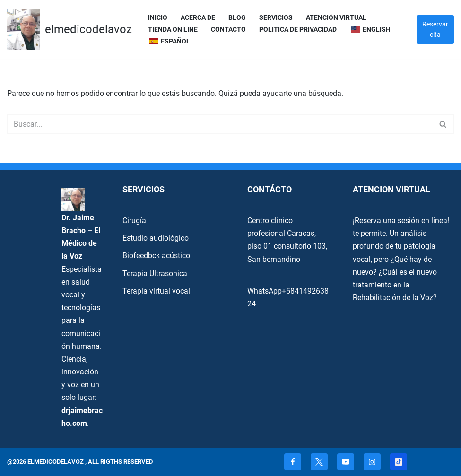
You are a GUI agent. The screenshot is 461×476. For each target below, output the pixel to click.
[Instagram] (372, 462)
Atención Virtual (336, 18)
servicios (276, 18)
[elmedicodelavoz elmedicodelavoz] (70, 29)
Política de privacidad (298, 30)
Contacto (228, 30)
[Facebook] (293, 462)
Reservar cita (435, 29)
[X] (319, 462)
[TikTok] (399, 462)
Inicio (158, 18)
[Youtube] (346, 462)
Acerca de (198, 18)
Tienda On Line (173, 30)
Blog (237, 18)
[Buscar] (220, 124)
